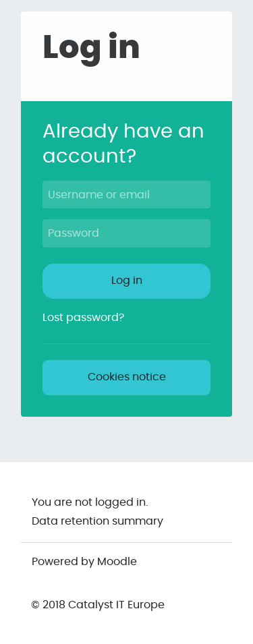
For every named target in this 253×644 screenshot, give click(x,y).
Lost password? (83, 318)
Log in (127, 281)
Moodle (117, 562)
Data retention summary (97, 521)
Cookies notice (127, 377)
